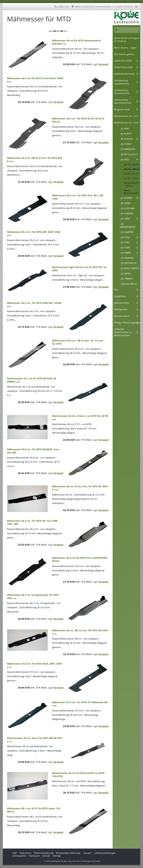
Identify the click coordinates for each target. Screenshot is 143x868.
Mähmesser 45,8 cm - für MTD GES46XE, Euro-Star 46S (33, 451)
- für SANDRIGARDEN (127, 225)
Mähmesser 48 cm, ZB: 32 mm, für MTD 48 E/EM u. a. (80, 632)
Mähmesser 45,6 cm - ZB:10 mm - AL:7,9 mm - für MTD (78, 342)
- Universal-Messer (129, 284)
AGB (14, 853)
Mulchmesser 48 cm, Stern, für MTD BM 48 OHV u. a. (35, 740)
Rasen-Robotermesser (131, 192)
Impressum (34, 856)
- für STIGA (125, 242)
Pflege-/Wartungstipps (127, 322)
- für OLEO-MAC (127, 208)
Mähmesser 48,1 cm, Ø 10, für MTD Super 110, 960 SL (34, 810)
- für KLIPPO (126, 134)
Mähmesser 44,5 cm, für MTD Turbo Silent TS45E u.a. (35, 80)
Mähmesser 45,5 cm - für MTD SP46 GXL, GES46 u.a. (34, 305)
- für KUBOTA (126, 139)
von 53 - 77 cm (131, 178)
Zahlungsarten (19, 856)
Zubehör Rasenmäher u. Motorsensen (123, 332)
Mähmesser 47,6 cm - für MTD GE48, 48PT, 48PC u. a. (35, 665)
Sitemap (57, 856)
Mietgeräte (121, 309)
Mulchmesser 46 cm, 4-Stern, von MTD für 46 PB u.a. (80, 418)
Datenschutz (25, 853)
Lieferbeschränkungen (105, 853)
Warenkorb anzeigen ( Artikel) (127, 39)
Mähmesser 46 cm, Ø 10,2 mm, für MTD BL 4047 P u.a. (80, 488)
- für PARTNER (126, 214)
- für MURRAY (126, 198)
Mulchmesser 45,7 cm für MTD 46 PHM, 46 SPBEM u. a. (32, 380)
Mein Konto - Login (125, 48)
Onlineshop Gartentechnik (123, 101)
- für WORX (125, 273)
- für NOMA (125, 203)
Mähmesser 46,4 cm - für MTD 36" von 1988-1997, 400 (33, 522)
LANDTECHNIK (123, 61)
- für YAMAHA (126, 279)
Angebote (120, 296)
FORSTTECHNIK (123, 67)
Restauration (122, 316)
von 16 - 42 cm (131, 164)
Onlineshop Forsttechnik (122, 92)
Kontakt (46, 856)
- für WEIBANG (127, 258)
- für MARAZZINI (127, 149)
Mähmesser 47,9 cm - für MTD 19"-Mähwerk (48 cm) (80, 704)
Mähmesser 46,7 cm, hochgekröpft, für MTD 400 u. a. (33, 596)
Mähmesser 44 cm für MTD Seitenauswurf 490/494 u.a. (77, 42)
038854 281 (62, 7)
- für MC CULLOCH (129, 154)
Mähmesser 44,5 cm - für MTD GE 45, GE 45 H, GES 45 (78, 120)
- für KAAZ (124, 128)
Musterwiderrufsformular (68, 853)
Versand (103, 64)
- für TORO (125, 248)
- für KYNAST (126, 144)
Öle (116, 290)
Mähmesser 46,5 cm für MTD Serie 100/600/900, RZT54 (80, 559)
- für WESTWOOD (128, 263)
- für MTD (124, 160)
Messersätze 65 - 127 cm (131, 184)
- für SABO (125, 219)
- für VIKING (125, 253)
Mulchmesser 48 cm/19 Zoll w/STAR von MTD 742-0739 (78, 775)
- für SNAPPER (126, 232)
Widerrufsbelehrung (44, 853)
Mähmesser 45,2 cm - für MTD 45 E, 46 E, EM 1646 (78, 197)
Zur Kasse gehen (124, 54)
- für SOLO (125, 237)
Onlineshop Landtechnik (121, 82)
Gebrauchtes (122, 303)
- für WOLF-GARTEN (129, 268)
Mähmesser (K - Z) (125, 123)
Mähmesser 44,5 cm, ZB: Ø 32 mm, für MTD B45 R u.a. (35, 160)
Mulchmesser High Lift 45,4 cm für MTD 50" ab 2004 (79, 269)
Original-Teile (122, 109)
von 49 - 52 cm (131, 174)
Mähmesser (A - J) (125, 116)
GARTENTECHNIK (124, 74)
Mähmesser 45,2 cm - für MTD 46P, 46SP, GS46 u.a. (34, 233)
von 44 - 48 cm (131, 169)
